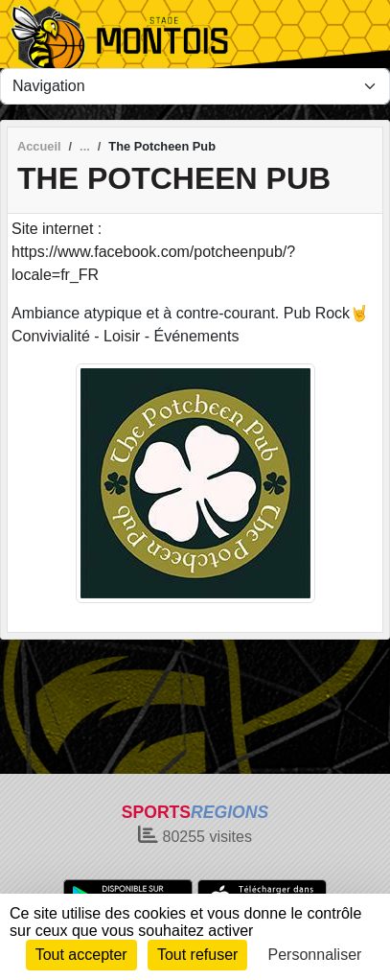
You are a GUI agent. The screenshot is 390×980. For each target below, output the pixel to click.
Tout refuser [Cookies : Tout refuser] (197, 955)
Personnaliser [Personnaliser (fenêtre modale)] (315, 955)
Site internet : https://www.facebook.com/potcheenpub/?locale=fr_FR (153, 252)
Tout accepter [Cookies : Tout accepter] (81, 955)
